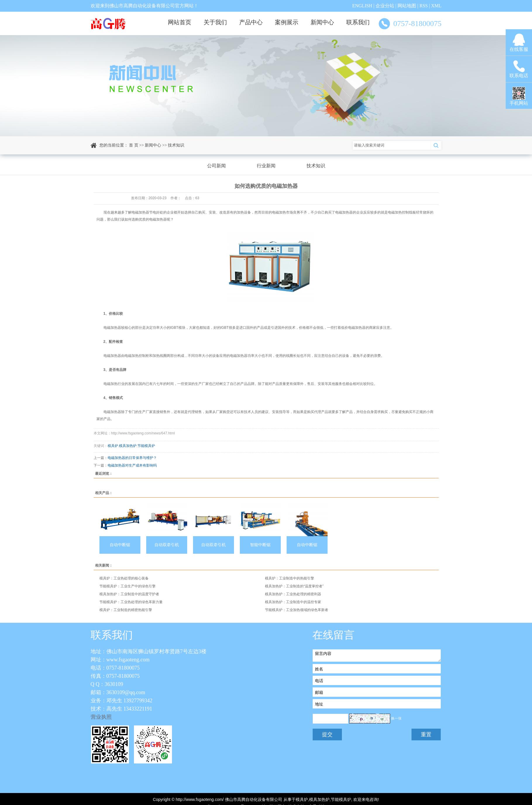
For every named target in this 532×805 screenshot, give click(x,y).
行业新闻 (266, 166)
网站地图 (407, 6)
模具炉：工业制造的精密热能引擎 (126, 610)
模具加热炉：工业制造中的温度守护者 (129, 594)
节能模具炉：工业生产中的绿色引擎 (128, 586)
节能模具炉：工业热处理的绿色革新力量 (131, 602)
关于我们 (215, 22)
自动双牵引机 (167, 545)
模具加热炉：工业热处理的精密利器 (293, 594)
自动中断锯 (120, 545)
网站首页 (180, 22)
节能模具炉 (146, 446)
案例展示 (287, 22)
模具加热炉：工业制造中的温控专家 (293, 602)
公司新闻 (216, 166)
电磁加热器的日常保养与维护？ (132, 458)
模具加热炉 (128, 446)
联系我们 (358, 22)
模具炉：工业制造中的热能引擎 (290, 578)
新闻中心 (322, 22)
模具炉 (113, 446)
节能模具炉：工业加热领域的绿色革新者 (297, 610)
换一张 (396, 718)
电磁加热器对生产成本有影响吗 (132, 465)
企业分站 (385, 6)
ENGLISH (362, 6)
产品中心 (251, 22)
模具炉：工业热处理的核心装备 (124, 578)
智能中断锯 (260, 545)
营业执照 (101, 717)
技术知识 (176, 145)
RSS (423, 6)
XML (436, 6)
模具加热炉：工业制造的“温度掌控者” (294, 586)
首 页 (134, 145)
